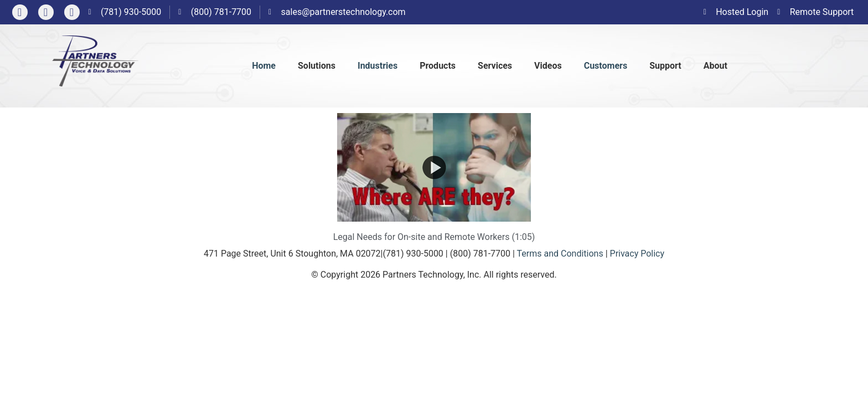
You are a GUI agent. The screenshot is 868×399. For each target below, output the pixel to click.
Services (495, 66)
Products (438, 66)
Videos (548, 66)
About (715, 66)
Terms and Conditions (560, 254)
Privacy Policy (637, 254)
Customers (606, 66)
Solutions (317, 66)
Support (665, 66)
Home (264, 66)
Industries (378, 66)
